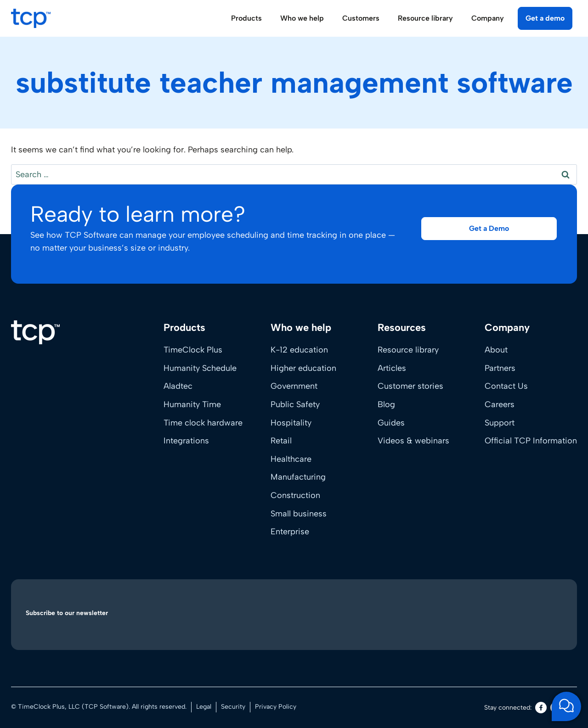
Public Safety (295, 404)
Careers (500, 404)
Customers (361, 18)
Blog (386, 404)
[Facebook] (541, 708)
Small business (299, 514)
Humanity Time (192, 404)
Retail (281, 441)
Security (233, 707)
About (496, 350)
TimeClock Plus (193, 350)
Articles (392, 368)
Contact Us (506, 386)
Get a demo (545, 18)
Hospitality (291, 423)
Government (294, 386)
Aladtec (178, 386)
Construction (295, 495)
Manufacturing (298, 477)
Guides (391, 423)
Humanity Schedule (200, 368)
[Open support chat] (566, 706)
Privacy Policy (276, 707)
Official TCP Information (531, 441)
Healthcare (291, 459)
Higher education (303, 368)
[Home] (35, 332)
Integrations (186, 441)
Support (500, 423)
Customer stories (410, 386)
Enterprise (290, 532)
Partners (500, 368)
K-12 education (299, 350)
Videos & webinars (413, 441)
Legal (204, 707)
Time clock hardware (203, 423)
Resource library (408, 350)
